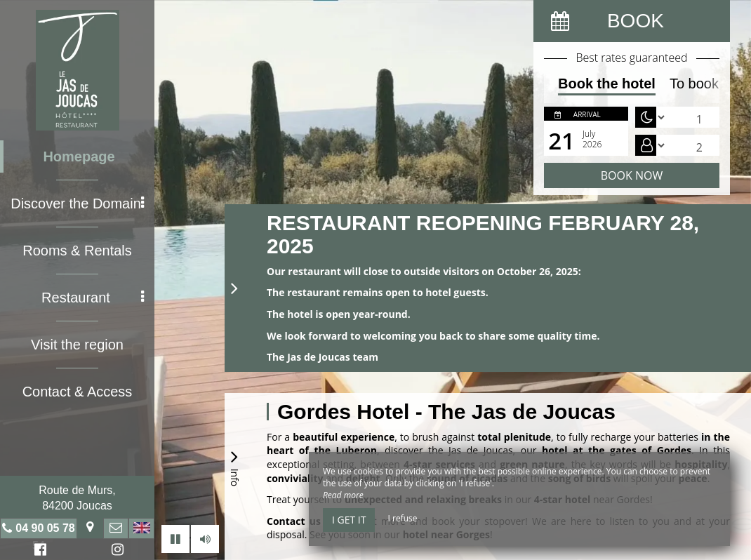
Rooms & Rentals (77, 251)
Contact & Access (78, 392)
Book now (632, 175)
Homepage (79, 156)
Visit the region (77, 345)
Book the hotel (607, 84)
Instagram (115, 551)
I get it (349, 520)
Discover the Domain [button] (77, 204)
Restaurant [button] (93, 298)
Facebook (38, 551)
